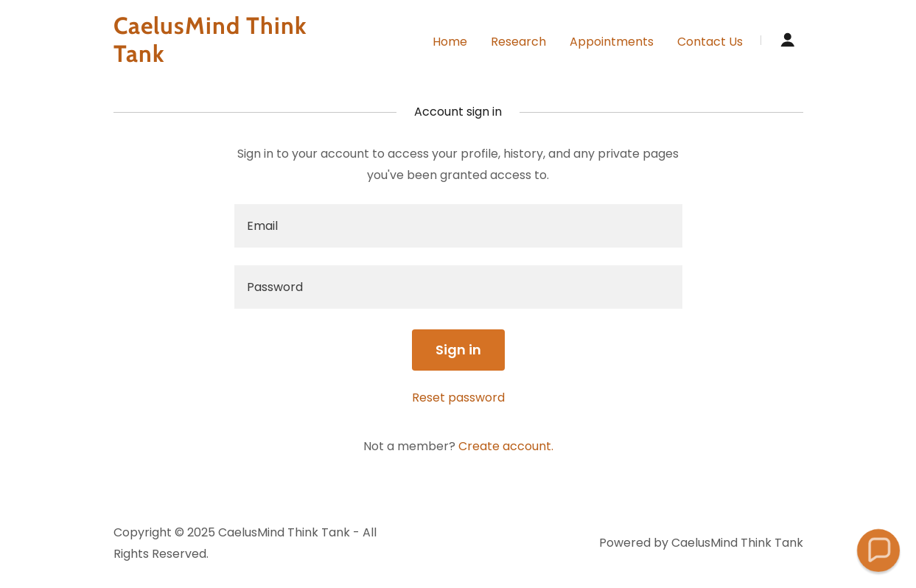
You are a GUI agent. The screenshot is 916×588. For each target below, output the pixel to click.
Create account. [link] (506, 446)
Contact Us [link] (710, 42)
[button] (788, 40)
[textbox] (458, 226)
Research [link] (518, 42)
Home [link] (450, 42)
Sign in (458, 350)
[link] (234, 58)
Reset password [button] (458, 398)
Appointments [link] (612, 42)
